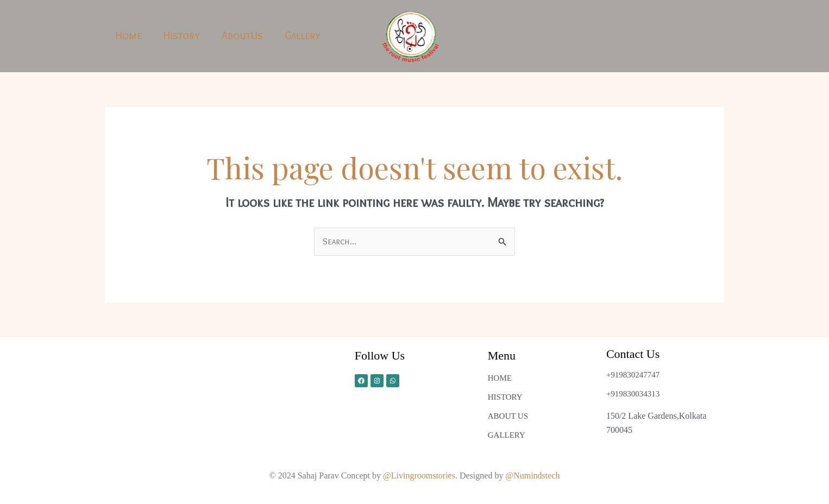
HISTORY (505, 397)
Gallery (303, 35)
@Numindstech (532, 475)
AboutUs (242, 35)
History (182, 35)
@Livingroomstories (419, 475)
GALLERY (507, 435)
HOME (500, 378)
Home (129, 35)
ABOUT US (508, 416)
